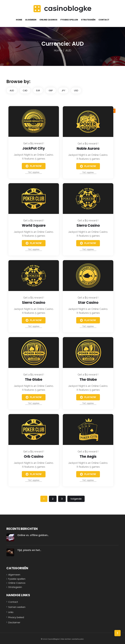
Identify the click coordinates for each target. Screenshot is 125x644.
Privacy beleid (16, 616)
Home (19, 19)
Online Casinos (48, 19)
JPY (63, 89)
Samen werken (17, 606)
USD (76, 89)
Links (11, 611)
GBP (51, 89)
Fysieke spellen (69, 19)
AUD (12, 89)
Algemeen (31, 19)
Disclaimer (14, 621)
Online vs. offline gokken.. (33, 534)
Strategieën (88, 19)
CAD (25, 89)
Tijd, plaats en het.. (29, 549)
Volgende (76, 498)
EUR (38, 89)
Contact (104, 19)
